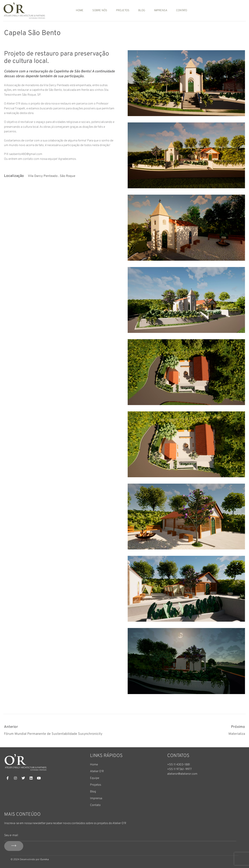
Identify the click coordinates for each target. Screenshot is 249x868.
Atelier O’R (97, 771)
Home (80, 11)
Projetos (123, 11)
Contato (182, 11)
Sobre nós (100, 11)
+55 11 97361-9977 (179, 769)
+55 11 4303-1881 (179, 765)
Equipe (95, 778)
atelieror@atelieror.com (182, 774)
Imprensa (161, 11)
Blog (142, 11)
